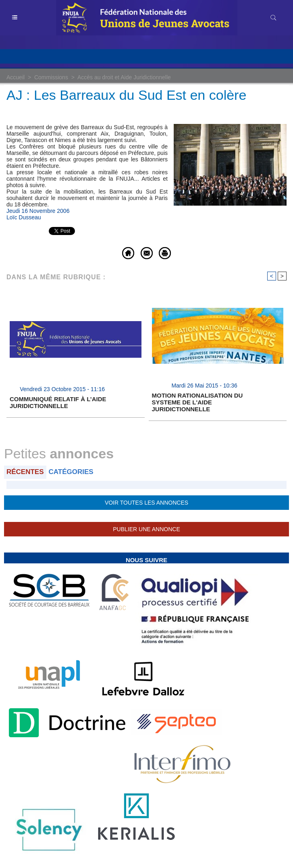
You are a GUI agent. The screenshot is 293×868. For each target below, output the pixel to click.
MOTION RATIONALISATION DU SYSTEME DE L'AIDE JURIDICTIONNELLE (197, 402)
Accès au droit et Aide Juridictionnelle (124, 77)
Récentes (25, 472)
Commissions (51, 77)
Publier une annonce (146, 529)
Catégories (71, 472)
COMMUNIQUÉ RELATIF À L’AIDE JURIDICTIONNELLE (58, 402)
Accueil (16, 77)
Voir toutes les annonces (146, 503)
